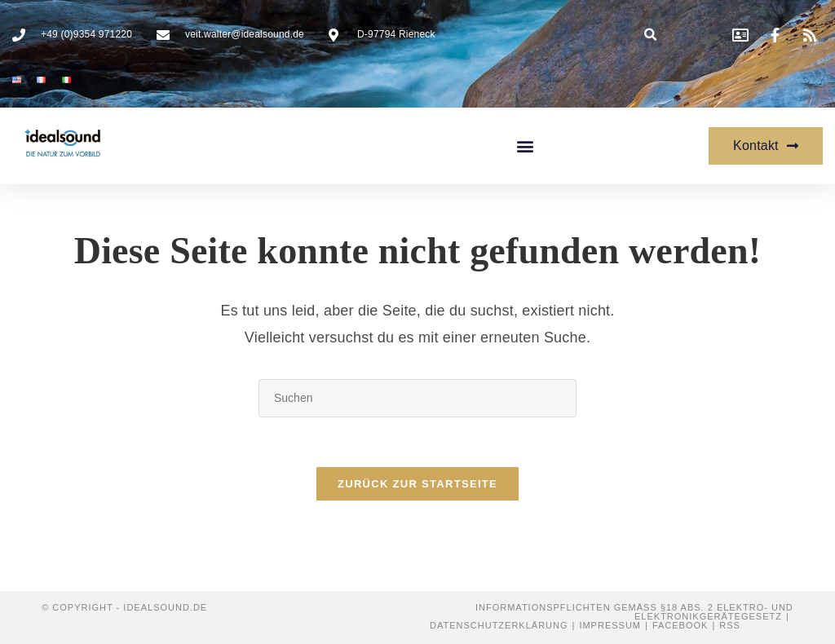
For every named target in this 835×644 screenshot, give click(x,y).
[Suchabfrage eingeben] (417, 398)
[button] (651, 35)
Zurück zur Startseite (417, 484)
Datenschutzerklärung (499, 625)
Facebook (680, 625)
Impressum (610, 625)
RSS (730, 625)
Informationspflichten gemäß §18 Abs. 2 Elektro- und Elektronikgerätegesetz (634, 612)
